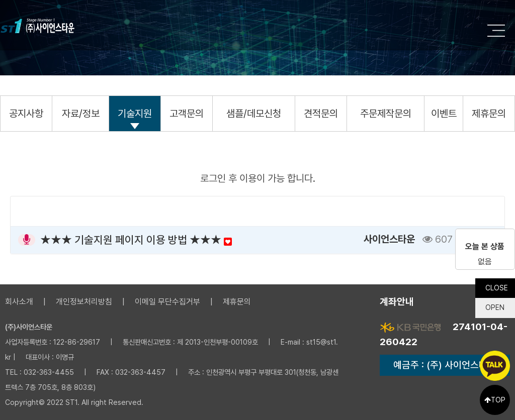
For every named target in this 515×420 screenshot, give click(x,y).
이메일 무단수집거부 (167, 302)
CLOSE (496, 284)
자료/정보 (81, 114)
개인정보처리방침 (84, 302)
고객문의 (187, 114)
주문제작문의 (386, 114)
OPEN (494, 304)
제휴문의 (489, 114)
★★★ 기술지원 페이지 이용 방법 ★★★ (136, 240)
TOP (495, 400)
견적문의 (321, 114)
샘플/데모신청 (254, 114)
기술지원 (135, 114)
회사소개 (19, 302)
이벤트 (444, 114)
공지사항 (26, 114)
